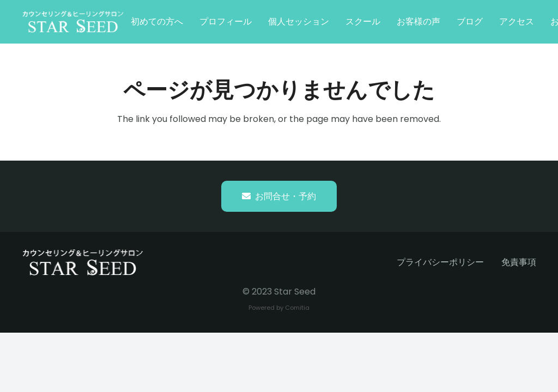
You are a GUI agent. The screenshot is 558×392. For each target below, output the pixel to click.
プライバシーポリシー (440, 262)
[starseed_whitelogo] (73, 22)
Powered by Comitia (279, 308)
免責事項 (519, 262)
